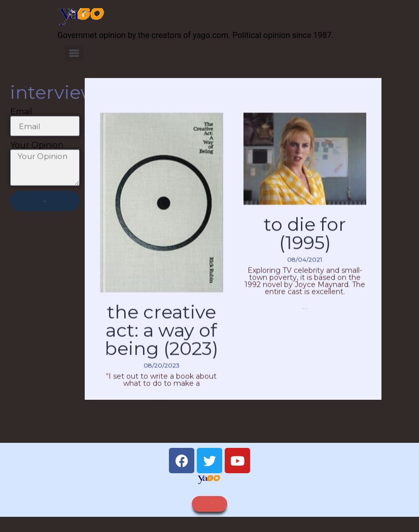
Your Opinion (37, 150)
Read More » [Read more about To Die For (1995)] (305, 322)
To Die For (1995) (305, 247)
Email (21, 117)
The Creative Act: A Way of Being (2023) (161, 344)
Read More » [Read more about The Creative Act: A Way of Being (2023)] (161, 414)
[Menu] (74, 53)
